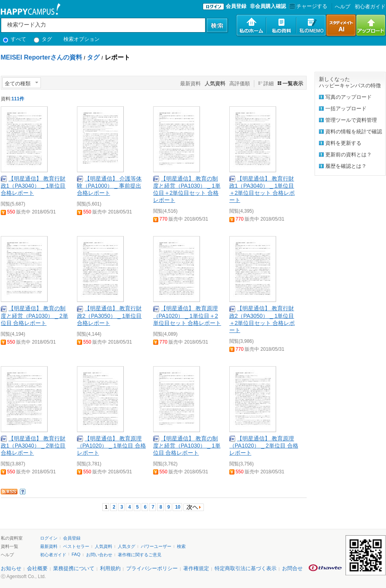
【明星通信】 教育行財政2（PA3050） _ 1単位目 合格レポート (109, 315)
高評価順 (240, 84)
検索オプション (82, 39)
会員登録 (236, 6)
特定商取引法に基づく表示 (246, 568)
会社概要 (37, 568)
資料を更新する (343, 143)
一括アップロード (346, 109)
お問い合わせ (99, 555)
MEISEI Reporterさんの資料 (41, 57)
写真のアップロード (349, 97)
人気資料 (104, 546)
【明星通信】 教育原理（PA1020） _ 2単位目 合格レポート (264, 446)
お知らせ (11, 568)
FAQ (76, 554)
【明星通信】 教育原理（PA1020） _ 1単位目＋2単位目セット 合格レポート (187, 315)
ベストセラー (76, 546)
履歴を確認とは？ (346, 166)
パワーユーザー (156, 546)
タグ (43, 39)
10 (178, 507)
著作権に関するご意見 (140, 555)
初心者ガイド (370, 7)
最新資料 (190, 84)
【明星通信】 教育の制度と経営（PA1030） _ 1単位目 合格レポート (187, 446)
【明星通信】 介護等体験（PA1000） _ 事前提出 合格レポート (109, 186)
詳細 (269, 84)
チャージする (307, 6)
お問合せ (292, 568)
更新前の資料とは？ (349, 155)
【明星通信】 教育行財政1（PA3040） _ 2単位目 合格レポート (33, 446)
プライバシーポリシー (152, 568)
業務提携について (74, 568)
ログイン (49, 538)
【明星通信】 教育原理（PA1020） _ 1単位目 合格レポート (111, 446)
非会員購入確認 (268, 6)
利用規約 (110, 568)
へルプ (343, 7)
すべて (15, 39)
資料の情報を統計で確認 (354, 132)
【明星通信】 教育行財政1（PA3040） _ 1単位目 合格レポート (33, 186)
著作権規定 (196, 568)
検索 (181, 546)
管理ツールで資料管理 (351, 120)
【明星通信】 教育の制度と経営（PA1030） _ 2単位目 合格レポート (35, 315)
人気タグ (127, 546)
